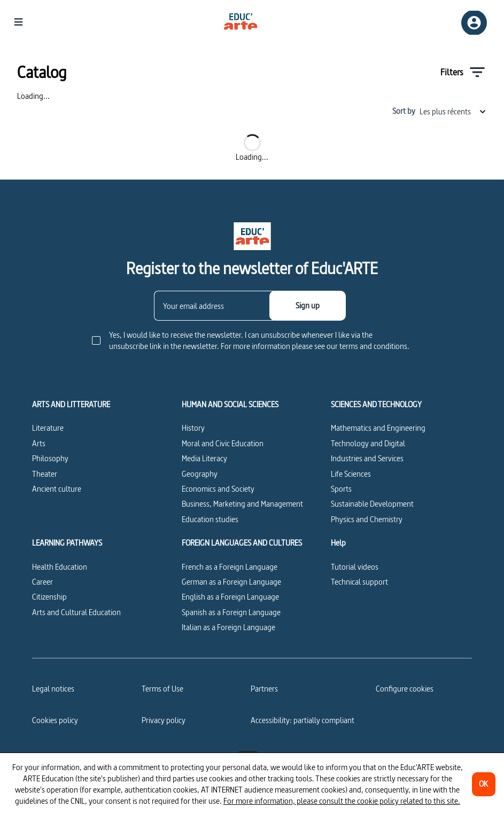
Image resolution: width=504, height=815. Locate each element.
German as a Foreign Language (231, 582)
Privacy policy (164, 720)
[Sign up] (308, 306)
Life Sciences (351, 474)
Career (42, 582)
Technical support (359, 582)
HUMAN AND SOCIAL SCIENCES (230, 405)
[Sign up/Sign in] (474, 23)
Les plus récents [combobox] (453, 111)
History (193, 428)
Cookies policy (55, 720)
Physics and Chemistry (367, 519)
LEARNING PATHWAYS (67, 543)
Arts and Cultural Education (76, 612)
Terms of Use (162, 689)
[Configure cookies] (405, 689)
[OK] (484, 784)
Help (338, 543)
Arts (39, 443)
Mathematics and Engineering (378, 428)
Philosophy (50, 458)
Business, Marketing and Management (242, 504)
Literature (48, 428)
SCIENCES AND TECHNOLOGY (376, 405)
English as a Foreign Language (230, 597)
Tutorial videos (355, 567)
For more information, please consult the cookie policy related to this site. (342, 801)
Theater (45, 474)
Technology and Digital (368, 443)
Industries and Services (367, 458)
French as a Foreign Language (230, 567)
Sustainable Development (372, 504)
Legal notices (53, 689)
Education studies (210, 519)
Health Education (60, 567)
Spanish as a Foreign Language (231, 612)
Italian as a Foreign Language (228, 627)
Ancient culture (57, 489)
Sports (341, 489)
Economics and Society (218, 489)
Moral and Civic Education (223, 443)
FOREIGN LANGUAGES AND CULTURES (242, 543)
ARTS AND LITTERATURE (71, 405)
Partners (264, 689)
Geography (200, 474)
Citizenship (49, 597)
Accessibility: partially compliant (303, 720)
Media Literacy (204, 458)
